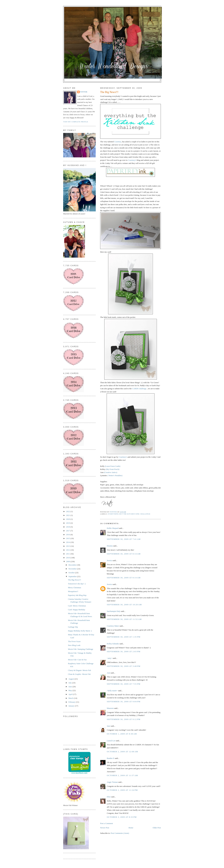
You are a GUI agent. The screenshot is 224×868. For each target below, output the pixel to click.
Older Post (157, 828)
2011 (68, 554)
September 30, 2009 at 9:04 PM (124, 702)
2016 (68, 535)
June (70, 687)
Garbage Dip (73, 627)
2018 (68, 527)
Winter (84, 92)
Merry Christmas (74, 588)
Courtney (118, 142)
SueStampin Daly (114, 611)
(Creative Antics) (111, 472)
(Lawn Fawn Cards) (113, 466)
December (73, 565)
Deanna (110, 546)
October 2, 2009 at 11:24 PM (122, 790)
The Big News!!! (74, 580)
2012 (68, 550)
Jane (109, 726)
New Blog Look (74, 645)
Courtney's (132, 160)
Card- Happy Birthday (76, 610)
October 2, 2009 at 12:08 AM (122, 752)
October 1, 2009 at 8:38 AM (122, 734)
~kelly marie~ (112, 691)
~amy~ (109, 658)
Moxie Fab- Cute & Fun (77, 660)
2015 (68, 538)
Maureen (110, 708)
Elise (109, 797)
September (73, 576)
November (73, 569)
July (70, 683)
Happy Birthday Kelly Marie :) (80, 631)
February (72, 702)
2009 (68, 561)
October (72, 573)
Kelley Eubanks (113, 644)
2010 (68, 558)
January (72, 706)
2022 (68, 511)
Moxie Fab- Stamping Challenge (80, 649)
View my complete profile (76, 122)
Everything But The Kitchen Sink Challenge (129, 514)
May (70, 690)
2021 (68, 515)
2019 (68, 523)
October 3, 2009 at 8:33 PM (122, 817)
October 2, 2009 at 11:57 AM (122, 775)
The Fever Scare (74, 641)
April (71, 694)
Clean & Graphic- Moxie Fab (79, 674)
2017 (68, 531)
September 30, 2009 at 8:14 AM (124, 554)
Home (131, 828)
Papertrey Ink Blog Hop (77, 595)
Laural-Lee (111, 741)
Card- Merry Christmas (77, 606)
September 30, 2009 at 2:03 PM (124, 651)
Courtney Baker (113, 626)
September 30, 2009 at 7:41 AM (124, 539)
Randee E (111, 758)
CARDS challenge (140, 389)
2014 (68, 542)
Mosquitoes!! (73, 591)
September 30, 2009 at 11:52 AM (124, 619)
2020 (68, 519)
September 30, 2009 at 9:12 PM (124, 719)
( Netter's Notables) (115, 475)
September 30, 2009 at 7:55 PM (124, 684)
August (72, 679)
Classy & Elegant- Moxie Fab (79, 670)
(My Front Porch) (113, 469)
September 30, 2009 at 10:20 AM (124, 605)
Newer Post (105, 828)
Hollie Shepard (113, 528)
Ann (108, 673)
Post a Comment (107, 823)
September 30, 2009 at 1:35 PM (124, 637)
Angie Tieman (112, 782)
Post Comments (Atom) (120, 833)
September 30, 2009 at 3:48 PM (124, 666)
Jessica (109, 560)
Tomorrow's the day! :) (77, 584)
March (71, 698)
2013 (68, 546)
